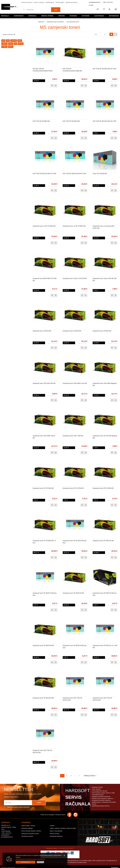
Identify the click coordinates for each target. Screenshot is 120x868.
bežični (11, 47)
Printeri (62, 16)
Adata (20, 41)
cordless (4, 47)
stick (8, 41)
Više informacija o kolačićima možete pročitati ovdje (30, 859)
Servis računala (72, 2)
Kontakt (91, 5)
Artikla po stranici (89, 776)
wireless (21, 44)
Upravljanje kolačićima (56, 836)
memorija (14, 41)
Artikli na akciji (27, 2)
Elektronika (99, 16)
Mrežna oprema (47, 16)
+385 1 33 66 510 (108, 2)
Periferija (32, 16)
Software (86, 16)
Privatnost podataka (27, 828)
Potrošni (73, 16)
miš (15, 44)
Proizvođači (60, 2)
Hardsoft (78, 798)
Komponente (19, 16)
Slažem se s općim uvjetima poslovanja (18, 807)
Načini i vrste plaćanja (56, 831)
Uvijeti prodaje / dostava (28, 826)
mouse (11, 44)
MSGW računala (54, 834)
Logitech (4, 44)
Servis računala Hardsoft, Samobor (31, 831)
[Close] (26, 862)
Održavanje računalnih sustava (30, 834)
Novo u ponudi (39, 2)
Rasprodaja (50, 2)
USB (3, 41)
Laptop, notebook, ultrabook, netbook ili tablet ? (63, 828)
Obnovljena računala (27, 836)
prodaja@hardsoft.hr (95, 2)
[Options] (40, 862)
